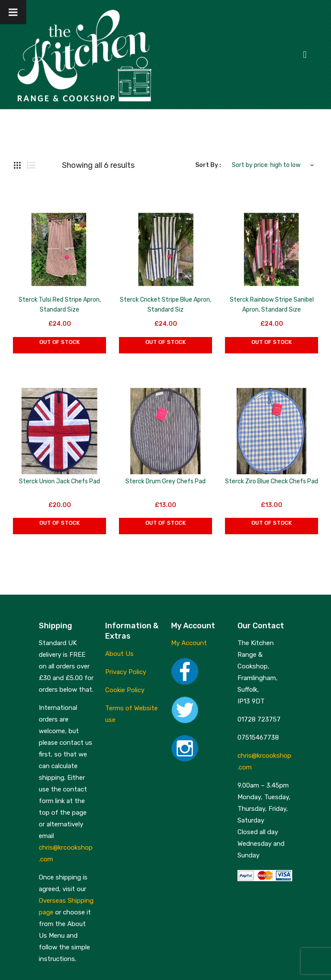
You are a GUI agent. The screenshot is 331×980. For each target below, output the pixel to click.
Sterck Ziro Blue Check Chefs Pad (272, 481)
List (31, 165)
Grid (17, 165)
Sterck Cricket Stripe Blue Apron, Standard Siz (165, 305)
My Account (189, 643)
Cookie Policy (125, 690)
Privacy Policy (126, 672)
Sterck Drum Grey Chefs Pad (165, 481)
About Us (119, 654)
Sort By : (208, 165)
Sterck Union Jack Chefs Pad (59, 481)
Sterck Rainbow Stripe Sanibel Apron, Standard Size (272, 305)
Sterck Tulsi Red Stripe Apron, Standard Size (60, 305)
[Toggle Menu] (13, 12)
